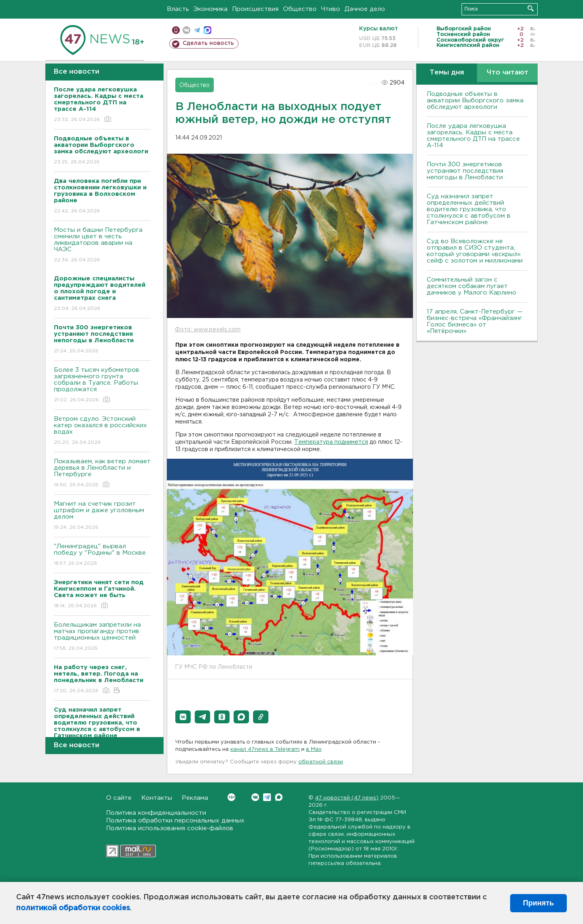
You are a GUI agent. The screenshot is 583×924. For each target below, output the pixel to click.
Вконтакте (231, 797)
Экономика (211, 9)
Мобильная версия (176, 30)
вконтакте (186, 30)
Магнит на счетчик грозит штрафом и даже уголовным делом (102, 516)
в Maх (314, 749)
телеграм (197, 30)
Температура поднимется (331, 442)
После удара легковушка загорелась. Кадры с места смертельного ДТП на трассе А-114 (473, 136)
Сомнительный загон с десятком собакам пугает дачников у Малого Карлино (471, 286)
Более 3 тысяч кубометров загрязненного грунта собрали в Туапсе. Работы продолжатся (102, 385)
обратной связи (321, 762)
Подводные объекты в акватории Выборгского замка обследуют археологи (475, 101)
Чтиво (331, 9)
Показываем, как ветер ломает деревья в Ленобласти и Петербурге (102, 474)
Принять (538, 903)
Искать (531, 8)
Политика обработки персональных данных (175, 821)
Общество (300, 9)
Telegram (267, 797)
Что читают (507, 73)
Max (279, 797)
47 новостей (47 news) (347, 798)
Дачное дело (365, 9)
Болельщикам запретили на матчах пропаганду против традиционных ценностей (102, 637)
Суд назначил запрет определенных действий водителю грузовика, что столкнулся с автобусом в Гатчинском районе (469, 209)
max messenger (207, 30)
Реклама (195, 798)
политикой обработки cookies (73, 908)
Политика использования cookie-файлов (170, 828)
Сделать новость (208, 43)
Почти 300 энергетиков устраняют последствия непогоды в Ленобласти (465, 171)
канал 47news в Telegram (265, 749)
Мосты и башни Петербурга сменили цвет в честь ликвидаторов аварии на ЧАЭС (102, 245)
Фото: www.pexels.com (208, 330)
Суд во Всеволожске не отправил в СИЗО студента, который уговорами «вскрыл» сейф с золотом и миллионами (475, 251)
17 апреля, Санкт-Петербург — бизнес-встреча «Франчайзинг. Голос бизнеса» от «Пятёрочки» (475, 321)
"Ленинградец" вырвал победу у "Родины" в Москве (102, 555)
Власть (178, 9)
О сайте (119, 798)
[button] (183, 717)
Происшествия (255, 9)
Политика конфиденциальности (156, 813)
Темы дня (447, 73)
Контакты (157, 798)
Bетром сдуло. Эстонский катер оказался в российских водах (102, 431)
